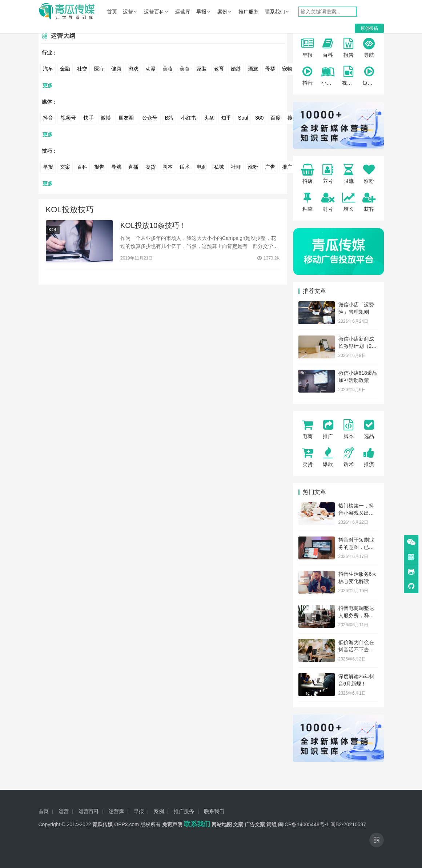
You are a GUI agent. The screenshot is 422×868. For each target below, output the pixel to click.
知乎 (226, 118)
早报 (201, 12)
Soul (243, 118)
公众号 (150, 118)
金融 (65, 69)
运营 (128, 12)
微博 (106, 118)
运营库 (183, 12)
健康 (116, 69)
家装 (202, 69)
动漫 (150, 69)
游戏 (133, 69)
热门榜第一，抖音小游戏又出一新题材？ (356, 513)
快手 (89, 118)
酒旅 (253, 69)
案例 (222, 12)
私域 (219, 167)
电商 (202, 167)
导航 (116, 167)
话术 (185, 167)
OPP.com (126, 824)
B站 (169, 118)
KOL (53, 230)
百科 (82, 167)
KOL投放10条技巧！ (153, 225)
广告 (270, 167)
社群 (236, 167)
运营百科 (154, 12)
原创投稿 (369, 28)
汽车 (48, 69)
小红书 (189, 118)
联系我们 (275, 12)
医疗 (99, 69)
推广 (287, 167)
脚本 (168, 167)
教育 (219, 69)
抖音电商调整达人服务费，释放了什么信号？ (356, 615)
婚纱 (236, 69)
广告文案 (255, 824)
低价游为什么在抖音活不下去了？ (356, 649)
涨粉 (253, 167)
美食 (185, 69)
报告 (99, 167)
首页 (112, 12)
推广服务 (249, 12)
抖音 (48, 118)
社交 (82, 69)
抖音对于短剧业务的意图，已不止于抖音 (356, 547)
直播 (133, 167)
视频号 (68, 118)
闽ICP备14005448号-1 (304, 824)
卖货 (150, 167)
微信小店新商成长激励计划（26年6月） (357, 346)
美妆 (168, 69)
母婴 (270, 69)
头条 (209, 118)
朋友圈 (126, 118)
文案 (65, 167)
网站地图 (222, 824)
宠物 (287, 69)
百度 (276, 118)
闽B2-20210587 (348, 824)
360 (259, 118)
